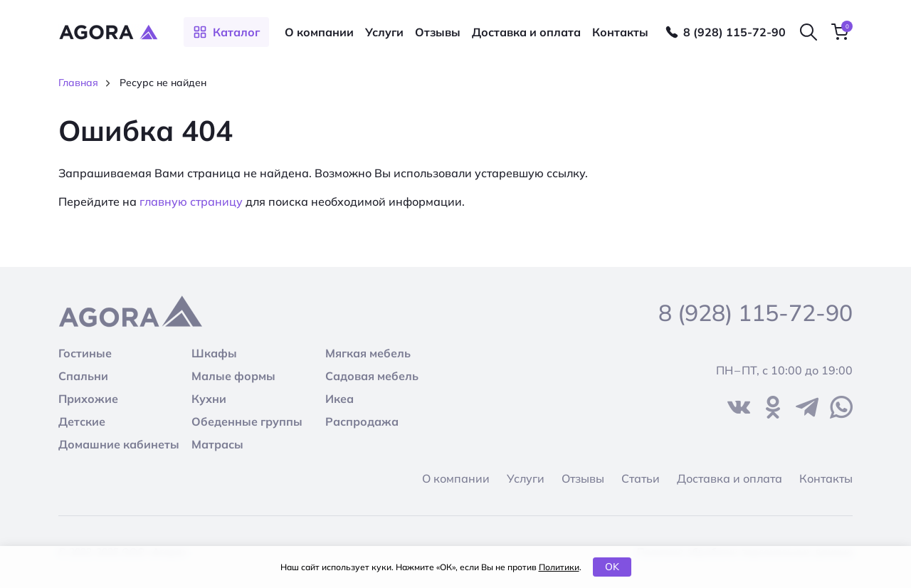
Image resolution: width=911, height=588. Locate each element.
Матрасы (217, 444)
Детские (82, 421)
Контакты (620, 32)
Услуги (384, 32)
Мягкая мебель (368, 353)
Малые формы (233, 376)
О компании (319, 32)
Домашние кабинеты (119, 444)
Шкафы (214, 353)
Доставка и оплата (526, 32)
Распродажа (362, 421)
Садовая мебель (372, 376)
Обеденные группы (247, 421)
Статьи (641, 478)
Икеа (339, 399)
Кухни (209, 399)
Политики (559, 567)
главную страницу (191, 201)
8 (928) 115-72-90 (734, 32)
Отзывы (438, 32)
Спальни (83, 376)
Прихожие (88, 399)
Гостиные (85, 353)
